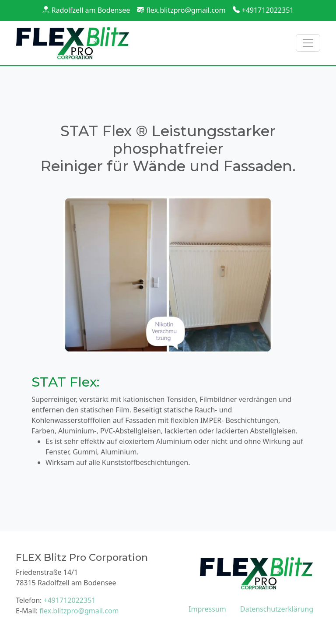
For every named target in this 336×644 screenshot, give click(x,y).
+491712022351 (268, 10)
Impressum (207, 609)
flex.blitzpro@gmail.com (186, 10)
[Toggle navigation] (308, 43)
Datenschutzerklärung (277, 609)
